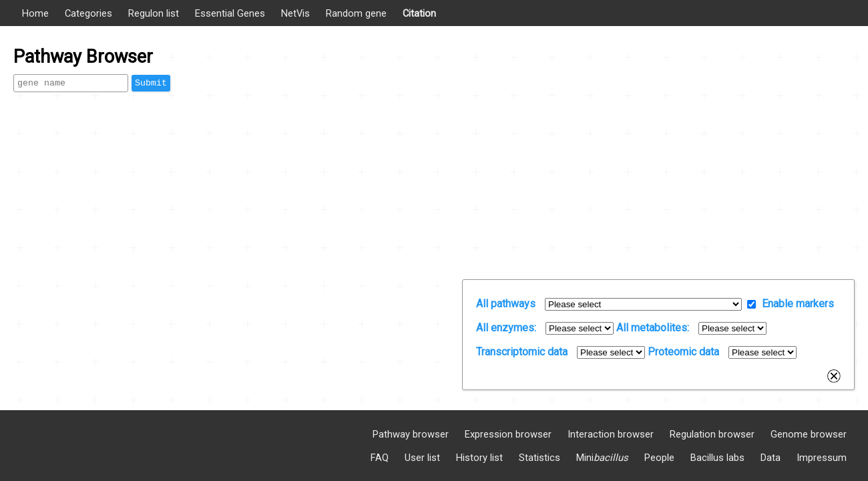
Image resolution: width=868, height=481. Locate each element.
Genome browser (809, 434)
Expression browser (508, 434)
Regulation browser (712, 434)
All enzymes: (506, 328)
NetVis (295, 13)
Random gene (356, 13)
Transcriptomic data (522, 352)
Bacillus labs (717, 458)
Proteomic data (683, 352)
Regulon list (154, 13)
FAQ (380, 458)
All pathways (506, 304)
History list (479, 458)
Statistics (539, 458)
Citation (419, 13)
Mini (602, 458)
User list (422, 458)
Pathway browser (411, 434)
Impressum (822, 458)
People (659, 458)
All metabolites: (653, 328)
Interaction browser (611, 434)
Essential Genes (230, 13)
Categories (88, 13)
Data (771, 458)
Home (35, 13)
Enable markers (798, 304)
